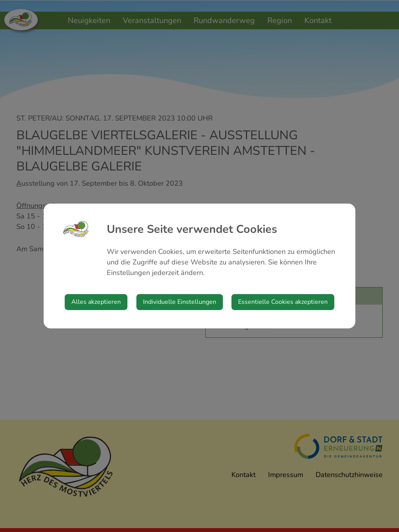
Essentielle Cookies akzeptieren (283, 302)
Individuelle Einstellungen (180, 302)
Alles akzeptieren (96, 302)
